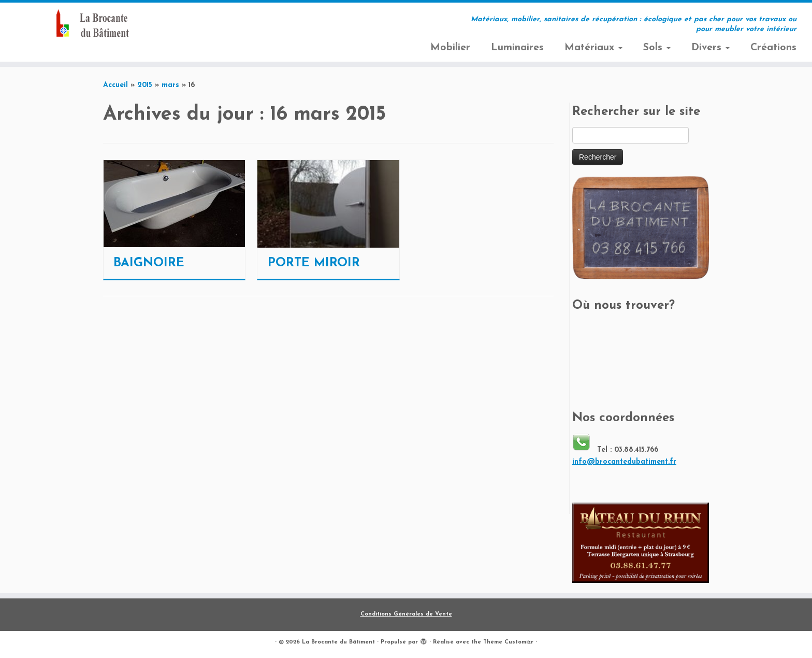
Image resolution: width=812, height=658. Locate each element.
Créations (773, 48)
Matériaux (593, 48)
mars (170, 85)
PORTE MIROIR (314, 263)
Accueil (115, 85)
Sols (657, 48)
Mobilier (450, 48)
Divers (711, 48)
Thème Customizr (508, 642)
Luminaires (517, 48)
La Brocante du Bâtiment (338, 642)
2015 (145, 85)
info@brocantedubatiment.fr (624, 462)
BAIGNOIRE (149, 263)
